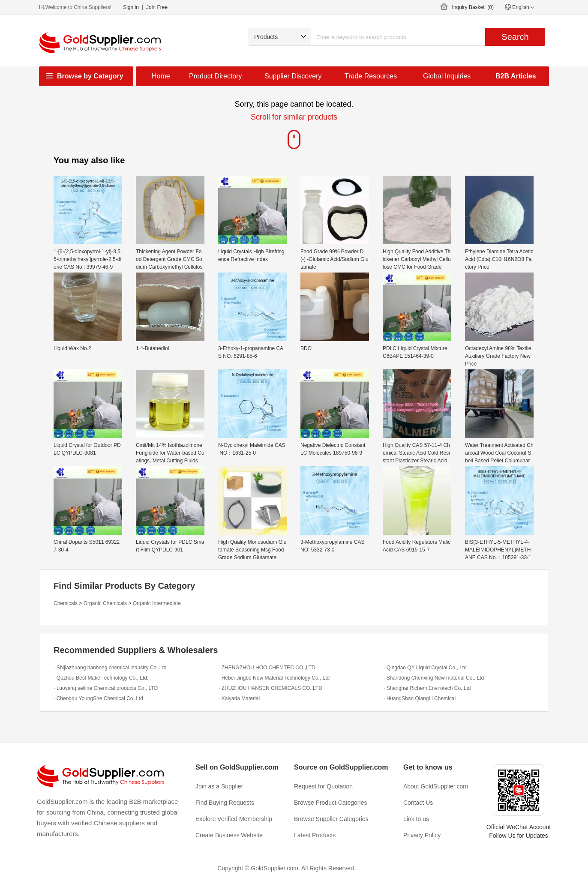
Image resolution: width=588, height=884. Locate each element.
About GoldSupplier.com (436, 786)
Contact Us (418, 803)
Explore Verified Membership (234, 819)
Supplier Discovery (293, 76)
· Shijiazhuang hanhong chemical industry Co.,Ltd (110, 668)
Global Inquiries (447, 76)
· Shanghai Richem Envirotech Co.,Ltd (427, 688)
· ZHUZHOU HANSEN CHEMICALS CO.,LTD (270, 688)
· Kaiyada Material (239, 698)
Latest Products (315, 835)
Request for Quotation (323, 786)
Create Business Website (229, 835)
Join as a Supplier (219, 786)
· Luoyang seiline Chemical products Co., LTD (106, 688)
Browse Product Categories (330, 803)
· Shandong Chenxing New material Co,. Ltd (434, 678)
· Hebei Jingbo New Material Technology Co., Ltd (274, 678)
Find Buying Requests (225, 803)
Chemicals (66, 603)
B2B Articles (516, 76)
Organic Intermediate (157, 603)
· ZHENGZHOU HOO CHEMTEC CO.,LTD (267, 668)
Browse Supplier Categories (331, 819)
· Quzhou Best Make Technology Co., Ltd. (101, 678)
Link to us (416, 819)
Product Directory (216, 76)
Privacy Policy (422, 835)
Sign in (131, 7)
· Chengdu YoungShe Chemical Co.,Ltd (98, 698)
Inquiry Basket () (473, 7)
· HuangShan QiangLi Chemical (420, 698)
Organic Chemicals (105, 603)
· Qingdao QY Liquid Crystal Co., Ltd (425, 668)
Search (515, 37)
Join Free (157, 7)
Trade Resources (371, 76)
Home (161, 76)
